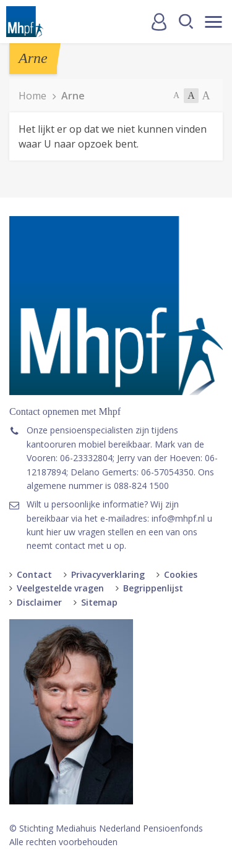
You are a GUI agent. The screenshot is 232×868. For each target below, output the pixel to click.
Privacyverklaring (108, 574)
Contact (34, 574)
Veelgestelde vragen (60, 588)
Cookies (181, 574)
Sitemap (99, 602)
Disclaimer (39, 602)
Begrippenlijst (153, 588)
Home (32, 96)
